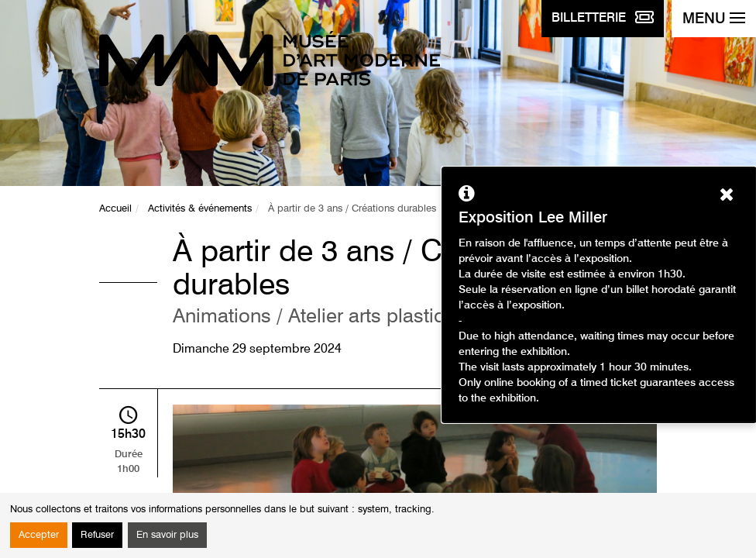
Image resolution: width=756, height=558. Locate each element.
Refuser (97, 535)
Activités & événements (200, 209)
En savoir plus (167, 535)
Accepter (39, 535)
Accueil (115, 209)
